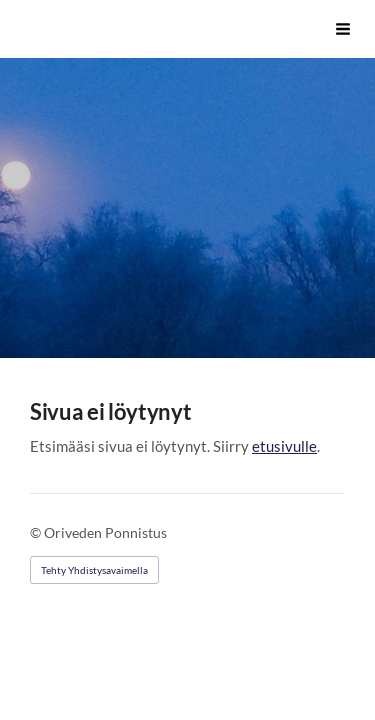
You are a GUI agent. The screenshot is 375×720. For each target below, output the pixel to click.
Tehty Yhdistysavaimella (94, 570)
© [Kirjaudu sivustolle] (37, 532)
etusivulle (284, 446)
